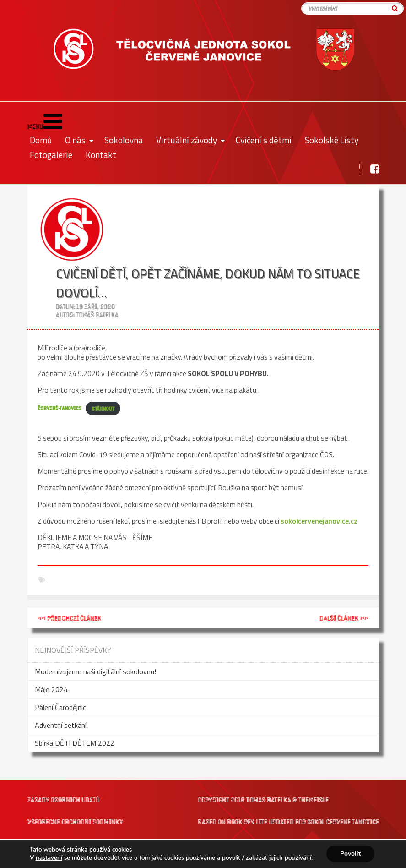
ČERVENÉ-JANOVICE (60, 409)
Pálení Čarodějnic (60, 707)
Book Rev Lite (247, 822)
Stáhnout (103, 409)
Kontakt (101, 155)
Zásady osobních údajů (63, 800)
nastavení (49, 858)
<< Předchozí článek (70, 618)
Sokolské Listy (332, 140)
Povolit (350, 854)
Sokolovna (124, 140)
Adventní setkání (61, 725)
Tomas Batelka (269, 800)
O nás (75, 140)
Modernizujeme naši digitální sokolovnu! (95, 671)
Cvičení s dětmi (264, 140)
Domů (41, 140)
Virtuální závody (187, 140)
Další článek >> (344, 618)
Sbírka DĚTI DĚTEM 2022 (75, 743)
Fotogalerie (51, 155)
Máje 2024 (51, 689)
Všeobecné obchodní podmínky (75, 822)
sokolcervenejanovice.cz (319, 521)
